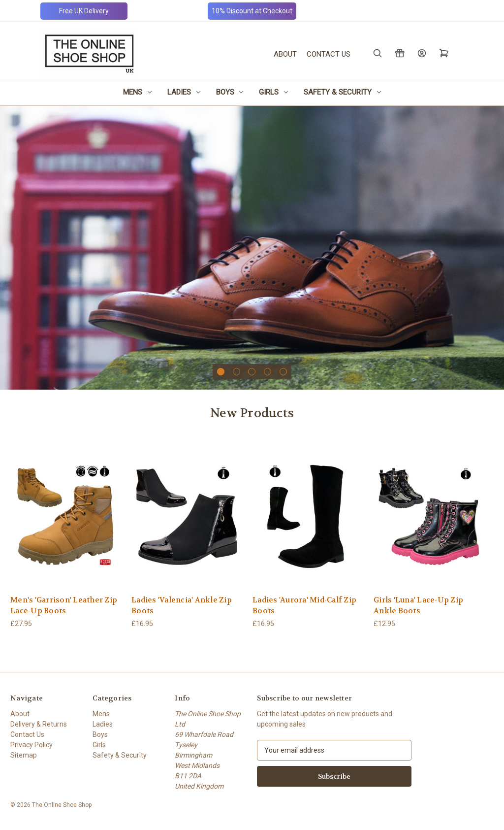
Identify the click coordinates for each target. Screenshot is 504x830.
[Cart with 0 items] (443, 53)
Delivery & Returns (39, 724)
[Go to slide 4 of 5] (268, 372)
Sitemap (24, 755)
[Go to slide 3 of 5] (252, 372)
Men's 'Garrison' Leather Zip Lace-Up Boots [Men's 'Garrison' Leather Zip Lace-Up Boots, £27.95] (64, 606)
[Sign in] (421, 53)
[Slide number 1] (252, 248)
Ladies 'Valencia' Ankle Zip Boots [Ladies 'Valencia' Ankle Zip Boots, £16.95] (182, 606)
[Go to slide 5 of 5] (283, 372)
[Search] (377, 53)
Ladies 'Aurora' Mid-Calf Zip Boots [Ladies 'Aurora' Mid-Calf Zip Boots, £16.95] (304, 606)
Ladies (184, 92)
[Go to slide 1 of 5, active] (221, 372)
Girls (273, 92)
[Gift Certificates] (399, 53)
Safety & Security (342, 92)
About (285, 54)
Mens (137, 92)
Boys (230, 92)
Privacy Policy (31, 745)
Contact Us (329, 54)
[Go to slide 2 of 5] (236, 372)
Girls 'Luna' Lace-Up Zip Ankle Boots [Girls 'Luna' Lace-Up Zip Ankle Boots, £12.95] (418, 606)
